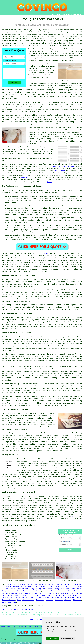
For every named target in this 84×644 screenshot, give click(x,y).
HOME (53, 14)
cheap (36, 151)
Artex (49, 182)
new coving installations (30, 115)
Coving (40, 56)
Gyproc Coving (52, 593)
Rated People (59, 171)
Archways (65, 371)
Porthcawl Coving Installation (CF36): (19, 30)
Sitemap (3, 627)
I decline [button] (56, 638)
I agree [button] (49, 638)
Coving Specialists (44, 589)
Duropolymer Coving (30, 587)
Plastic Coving (50, 591)
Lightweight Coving (10, 587)
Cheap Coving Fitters (11, 591)
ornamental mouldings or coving (16, 34)
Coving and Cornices (37, 584)
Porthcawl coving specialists (30, 459)
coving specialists (33, 262)
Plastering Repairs (63, 600)
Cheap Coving (76, 589)
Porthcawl (45, 254)
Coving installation (10, 254)
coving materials (74, 208)
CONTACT (70, 14)
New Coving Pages (12, 627)
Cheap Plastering (9, 602)
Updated (30, 627)
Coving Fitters (65, 591)
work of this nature (64, 137)
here (74, 516)
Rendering (40, 600)
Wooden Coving (47, 587)
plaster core (44, 60)
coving (57, 190)
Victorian (32, 75)
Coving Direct (27, 177)
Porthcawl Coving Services (18, 525)
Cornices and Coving (17, 584)
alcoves (35, 390)
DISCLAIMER (78, 14)
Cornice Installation (21, 593)
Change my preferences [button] (67, 638)
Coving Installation (73, 584)
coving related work (16, 484)
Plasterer (77, 600)
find (9, 496)
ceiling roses (37, 122)
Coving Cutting (67, 593)
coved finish (13, 109)
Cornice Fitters (74, 596)
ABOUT (64, 14)
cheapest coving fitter (43, 149)
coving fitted (69, 41)
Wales (40, 484)
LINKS (58, 14)
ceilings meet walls (65, 54)
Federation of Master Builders (62, 166)
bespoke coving (62, 481)
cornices (15, 124)
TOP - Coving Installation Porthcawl (17, 610)
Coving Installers (61, 589)
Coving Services (55, 584)
